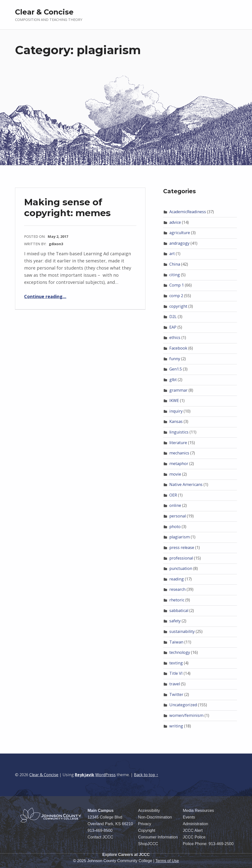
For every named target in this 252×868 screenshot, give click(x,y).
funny (175, 359)
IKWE (174, 401)
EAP (173, 327)
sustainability (182, 631)
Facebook (178, 348)
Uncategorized (183, 705)
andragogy (179, 243)
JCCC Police (194, 837)
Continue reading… (45, 296)
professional (181, 558)
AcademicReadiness (188, 212)
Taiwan (176, 642)
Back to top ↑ (146, 775)
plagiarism (180, 537)
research (177, 589)
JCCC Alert (193, 830)
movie (175, 474)
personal (178, 516)
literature (178, 443)
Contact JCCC (100, 837)
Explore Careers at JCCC (126, 854)
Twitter (176, 694)
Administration (196, 824)
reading (177, 579)
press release (182, 547)
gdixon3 (56, 244)
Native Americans (186, 484)
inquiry (176, 411)
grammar (178, 390)
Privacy (145, 824)
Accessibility (149, 810)
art (172, 254)
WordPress (105, 775)
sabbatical (179, 611)
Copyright (147, 830)
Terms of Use (167, 861)
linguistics (179, 432)
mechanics (179, 453)
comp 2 (176, 296)
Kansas (176, 421)
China (175, 264)
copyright (178, 306)
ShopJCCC (148, 844)
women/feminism (186, 715)
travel (175, 684)
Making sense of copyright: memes (67, 207)
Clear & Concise (44, 12)
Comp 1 (177, 285)
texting (176, 663)
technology (180, 652)
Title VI (176, 673)
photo (175, 527)
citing (175, 275)
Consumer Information (158, 837)
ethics (175, 338)
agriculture (180, 233)
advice (175, 222)
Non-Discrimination (155, 817)
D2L (173, 317)
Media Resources (198, 810)
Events (189, 817)
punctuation (181, 568)
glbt (173, 380)
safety (175, 621)
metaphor (179, 464)
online (175, 505)
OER (173, 495)
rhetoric (177, 600)
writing (176, 726)
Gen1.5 (176, 369)
